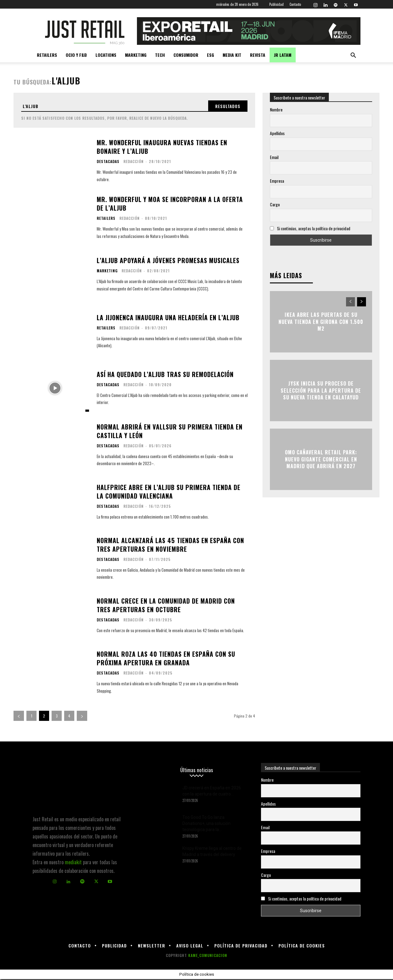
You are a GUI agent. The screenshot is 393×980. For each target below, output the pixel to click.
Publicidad (276, 4)
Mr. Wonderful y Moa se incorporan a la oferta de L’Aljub (170, 205)
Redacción (134, 163)
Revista (258, 55)
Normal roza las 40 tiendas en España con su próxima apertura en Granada (166, 659)
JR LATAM (283, 55)
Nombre (276, 109)
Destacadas (108, 163)
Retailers (47, 55)
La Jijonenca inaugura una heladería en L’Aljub (168, 318)
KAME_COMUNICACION (208, 956)
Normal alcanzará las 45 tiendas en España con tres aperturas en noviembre (170, 546)
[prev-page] (19, 717)
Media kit (232, 55)
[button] (353, 56)
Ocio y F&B (76, 55)
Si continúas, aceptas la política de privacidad (314, 228)
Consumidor (186, 55)
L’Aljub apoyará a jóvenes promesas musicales (168, 262)
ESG (210, 55)
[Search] (226, 107)
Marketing (136, 55)
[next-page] (82, 717)
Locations (106, 55)
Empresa (277, 181)
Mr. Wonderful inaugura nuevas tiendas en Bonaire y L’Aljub (162, 148)
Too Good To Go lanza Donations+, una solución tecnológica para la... (206, 824)
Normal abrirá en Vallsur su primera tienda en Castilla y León (170, 432)
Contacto (295, 4)
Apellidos (277, 133)
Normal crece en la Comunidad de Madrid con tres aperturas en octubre (166, 606)
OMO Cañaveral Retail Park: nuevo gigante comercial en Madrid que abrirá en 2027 (321, 459)
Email (274, 157)
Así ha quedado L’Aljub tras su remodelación (165, 375)
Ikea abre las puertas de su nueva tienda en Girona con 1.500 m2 (321, 322)
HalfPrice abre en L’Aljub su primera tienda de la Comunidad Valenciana (169, 492)
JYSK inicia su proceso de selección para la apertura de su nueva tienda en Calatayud (321, 391)
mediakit (73, 863)
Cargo (275, 204)
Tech (160, 55)
